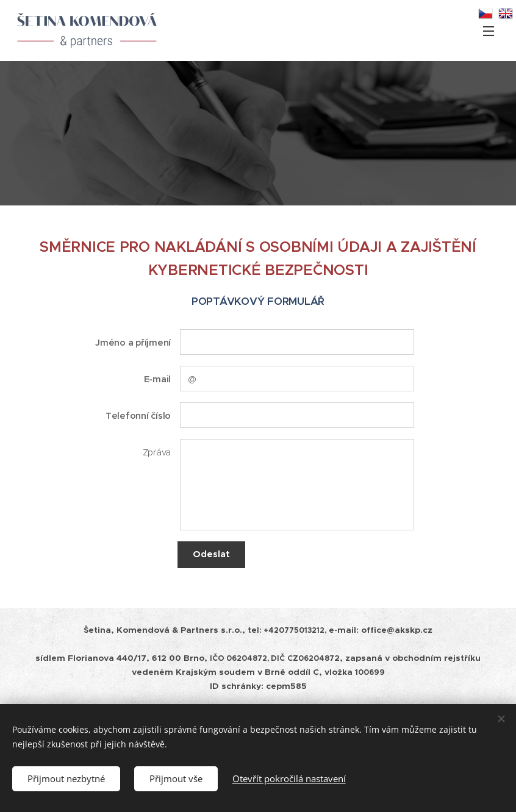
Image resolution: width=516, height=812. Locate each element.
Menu (489, 31)
